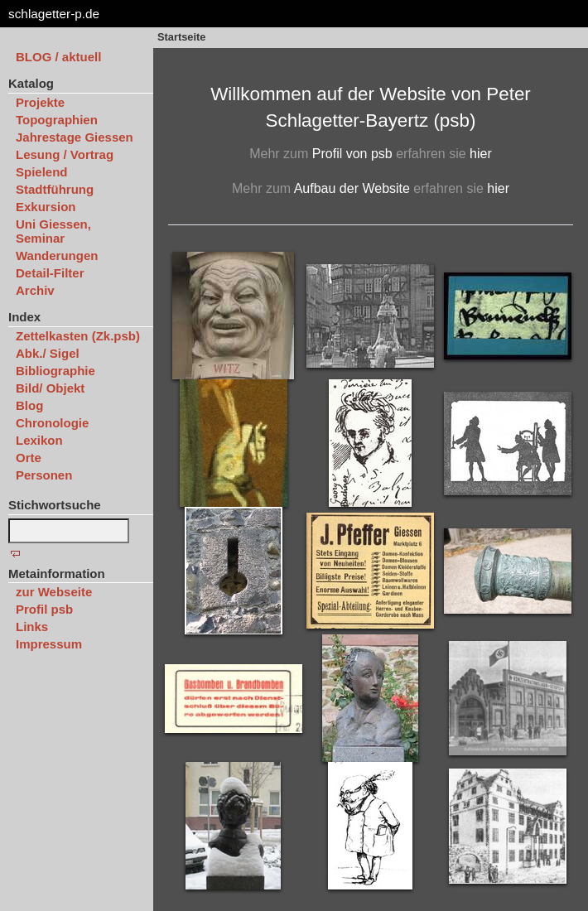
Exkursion (46, 207)
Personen (44, 475)
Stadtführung (55, 189)
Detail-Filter (50, 273)
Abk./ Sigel (48, 353)
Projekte (40, 102)
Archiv (35, 290)
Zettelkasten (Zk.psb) (78, 336)
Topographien (57, 120)
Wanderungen (57, 255)
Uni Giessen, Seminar (53, 231)
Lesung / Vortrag (65, 154)
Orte (29, 458)
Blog (29, 405)
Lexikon (39, 440)
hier (481, 154)
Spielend (42, 172)
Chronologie (52, 423)
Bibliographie (55, 371)
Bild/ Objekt (50, 388)
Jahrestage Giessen (75, 137)
